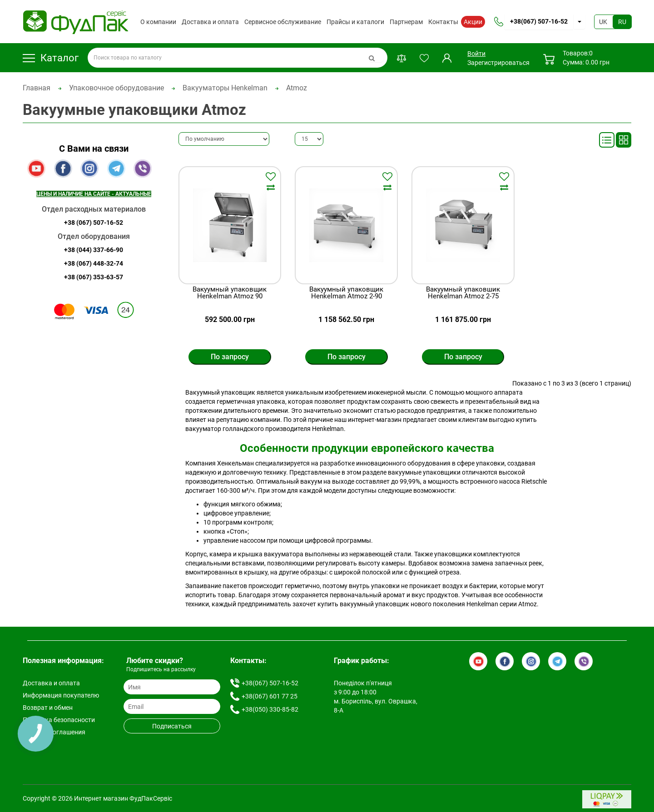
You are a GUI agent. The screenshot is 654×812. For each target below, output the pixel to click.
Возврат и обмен (48, 708)
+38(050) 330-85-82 (270, 709)
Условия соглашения (54, 732)
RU (622, 22)
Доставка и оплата (210, 22)
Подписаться (172, 726)
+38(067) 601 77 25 (270, 696)
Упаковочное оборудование (116, 88)
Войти (476, 54)
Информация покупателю (61, 695)
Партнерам (406, 22)
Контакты (443, 22)
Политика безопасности (59, 720)
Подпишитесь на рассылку (161, 669)
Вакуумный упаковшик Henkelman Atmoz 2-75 (463, 293)
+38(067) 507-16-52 (539, 21)
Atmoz (297, 88)
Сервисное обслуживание (283, 22)
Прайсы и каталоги (355, 22)
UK (603, 22)
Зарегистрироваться (498, 63)
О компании (158, 22)
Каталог (51, 58)
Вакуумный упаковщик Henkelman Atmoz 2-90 (346, 293)
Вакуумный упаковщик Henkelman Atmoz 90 (230, 293)
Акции (473, 22)
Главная (37, 88)
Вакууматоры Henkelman (225, 88)
